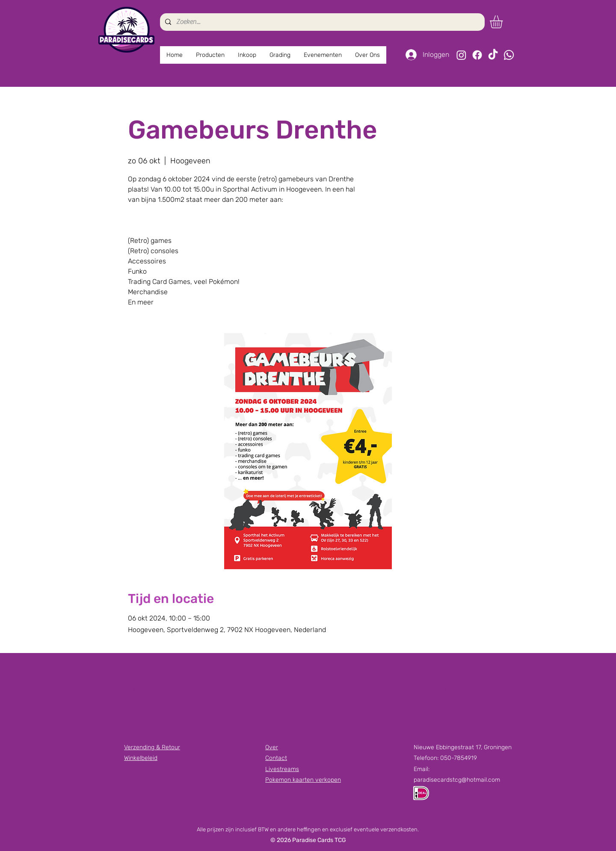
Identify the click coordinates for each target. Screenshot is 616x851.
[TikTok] (493, 55)
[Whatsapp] (509, 55)
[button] (504, 22)
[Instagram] (461, 55)
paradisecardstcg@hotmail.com (457, 780)
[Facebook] (477, 55)
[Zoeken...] (321, 22)
